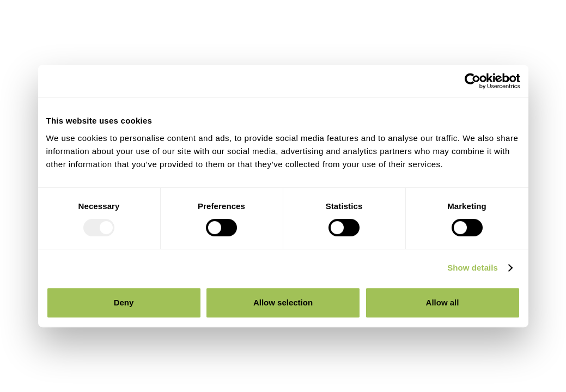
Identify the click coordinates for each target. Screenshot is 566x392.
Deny (124, 302)
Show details (473, 268)
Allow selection (283, 302)
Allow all (443, 302)
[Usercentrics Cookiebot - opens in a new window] (473, 81)
